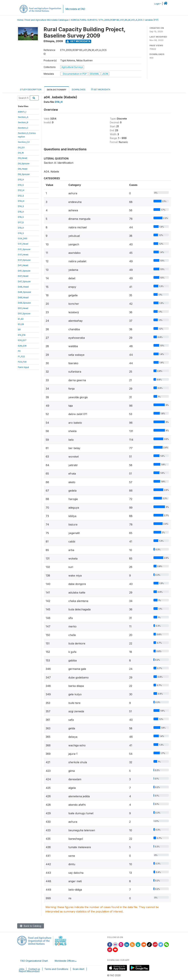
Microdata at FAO (75, 9)
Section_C (23, 128)
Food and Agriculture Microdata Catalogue (47, 20)
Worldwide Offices (65, 961)
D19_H (21, 228)
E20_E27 (22, 340)
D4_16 (21, 153)
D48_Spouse (24, 292)
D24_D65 (23, 238)
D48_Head (23, 287)
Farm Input (23, 367)
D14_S (21, 206)
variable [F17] (151, 20)
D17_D (21, 222)
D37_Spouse (24, 260)
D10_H (21, 179)
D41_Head (23, 265)
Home (20, 20)
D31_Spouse (24, 249)
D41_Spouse (24, 271)
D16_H (21, 212)
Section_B (23, 122)
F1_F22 (21, 356)
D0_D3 (21, 147)
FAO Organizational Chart (34, 961)
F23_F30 (22, 362)
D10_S (21, 185)
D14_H (21, 201)
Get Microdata (78, 41)
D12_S (21, 196)
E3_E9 (21, 324)
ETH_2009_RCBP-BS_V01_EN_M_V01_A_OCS (121, 20)
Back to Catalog (31, 926)
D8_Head (23, 169)
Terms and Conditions (56, 969)
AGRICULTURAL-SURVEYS (84, 20)
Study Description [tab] (31, 89)
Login (157, 4)
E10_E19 (22, 335)
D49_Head (23, 297)
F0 (19, 351)
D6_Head (23, 158)
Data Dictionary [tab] (57, 90)
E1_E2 (21, 319)
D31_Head (23, 244)
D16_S (21, 217)
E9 (19, 329)
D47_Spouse (24, 281)
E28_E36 (22, 346)
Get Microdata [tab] (101, 89)
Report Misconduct (29, 971)
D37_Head (23, 254)
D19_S (21, 233)
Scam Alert (78, 969)
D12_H (21, 190)
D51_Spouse (24, 313)
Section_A (23, 117)
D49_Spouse (24, 303)
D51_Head (23, 308)
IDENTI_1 (22, 112)
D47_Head (23, 276)
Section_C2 (24, 142)
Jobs (22, 969)
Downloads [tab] (79, 89)
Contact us (34, 969)
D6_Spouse (24, 163)
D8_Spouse (24, 174)
